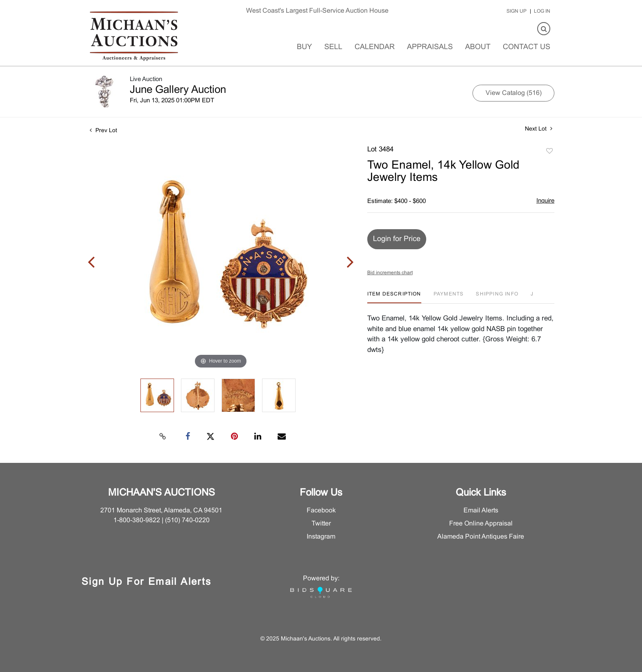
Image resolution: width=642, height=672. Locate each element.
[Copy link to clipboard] (163, 437)
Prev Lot (103, 131)
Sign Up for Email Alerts (147, 582)
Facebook (321, 511)
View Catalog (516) (514, 93)
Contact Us (527, 47)
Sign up (517, 11)
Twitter (321, 524)
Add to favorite (549, 151)
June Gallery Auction (178, 90)
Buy (304, 47)
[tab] (394, 297)
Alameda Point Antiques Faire (481, 537)
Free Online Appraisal (481, 524)
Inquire (545, 201)
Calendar (375, 47)
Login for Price (397, 239)
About (478, 47)
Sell (333, 47)
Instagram (321, 537)
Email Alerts (481, 511)
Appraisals (430, 47)
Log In (542, 11)
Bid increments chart (390, 273)
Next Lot (539, 129)
